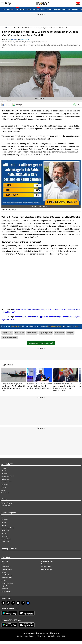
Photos (75, 9)
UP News (4, 580)
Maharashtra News (47, 561)
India (29, 9)
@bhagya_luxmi (24, 39)
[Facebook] (3, 603)
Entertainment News (8, 528)
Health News (5, 542)
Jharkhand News (7, 569)
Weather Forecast (7, 503)
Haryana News (6, 567)
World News (5, 520)
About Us (4, 471)
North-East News (7, 575)
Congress (70, 333)
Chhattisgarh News (7, 583)
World (43, 9)
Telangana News (46, 567)
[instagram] (13, 603)
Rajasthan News (46, 564)
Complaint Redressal (8, 476)
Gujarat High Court (46, 333)
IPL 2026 (36, 9)
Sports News (5, 531)
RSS (64, 636)
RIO (59, 636)
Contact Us (5, 468)
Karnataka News (6, 591)
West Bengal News (47, 569)
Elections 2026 (13, 9)
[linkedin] (23, 603)
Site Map (20, 636)
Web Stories (5, 493)
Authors (4, 490)
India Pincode (6, 506)
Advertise (4, 474)
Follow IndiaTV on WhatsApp (41, 343)
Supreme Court (7, 333)
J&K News (5, 589)
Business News (6, 539)
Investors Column (7, 482)
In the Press (5, 479)
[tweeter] (8, 603)
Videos (23, 9)
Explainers (5, 536)
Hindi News (5, 485)
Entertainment (60, 9)
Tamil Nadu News (7, 578)
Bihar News (5, 561)
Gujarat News (6, 586)
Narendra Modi (59, 333)
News (3, 28)
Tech (69, 9)
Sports (50, 9)
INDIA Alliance (32, 333)
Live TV (4, 487)
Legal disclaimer (30, 636)
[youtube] (18, 603)
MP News (4, 572)
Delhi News (5, 564)
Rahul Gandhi (20, 333)
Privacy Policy (41, 636)
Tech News (5, 533)
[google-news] (28, 603)
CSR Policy (52, 636)
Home (3, 9)
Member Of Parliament (10, 337)
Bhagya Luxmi (12, 39)
